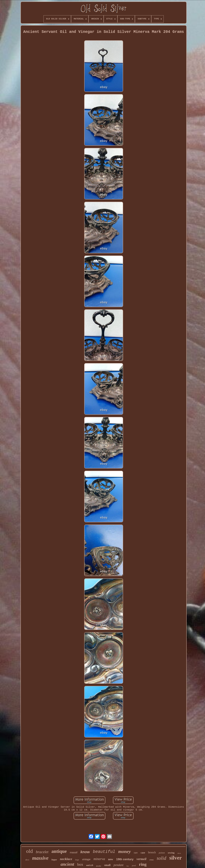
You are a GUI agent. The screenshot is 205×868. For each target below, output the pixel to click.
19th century (125, 859)
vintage (86, 859)
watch (90, 865)
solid (161, 858)
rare (136, 853)
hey (128, 866)
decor (179, 853)
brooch (152, 852)
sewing (171, 853)
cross (151, 860)
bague (54, 860)
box (80, 864)
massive (40, 858)
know (85, 852)
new (111, 859)
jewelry (99, 866)
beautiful (104, 852)
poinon (162, 853)
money (124, 851)
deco (27, 860)
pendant (118, 865)
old (29, 851)
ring (143, 864)
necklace (66, 859)
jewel (134, 866)
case (143, 853)
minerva (99, 859)
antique (59, 851)
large (77, 860)
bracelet (42, 852)
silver (176, 858)
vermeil (141, 859)
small (107, 865)
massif (74, 852)
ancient (67, 864)
